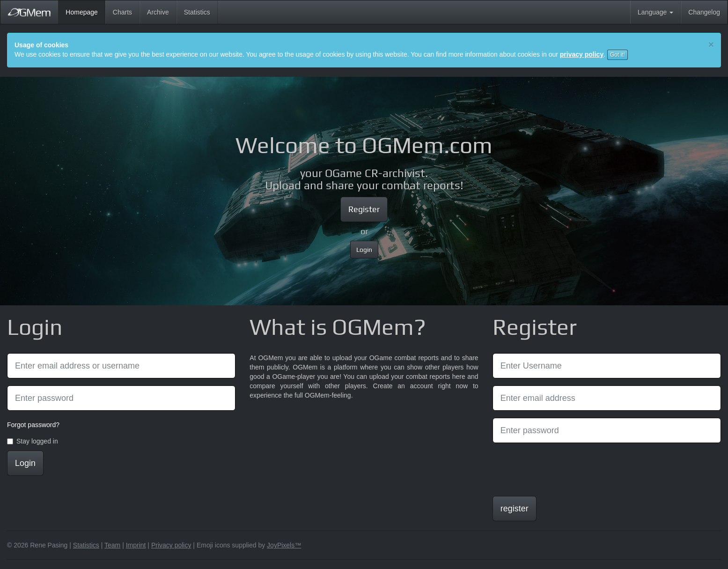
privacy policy (582, 54)
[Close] (711, 44)
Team (112, 545)
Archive (158, 12)
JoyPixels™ (284, 545)
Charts (122, 12)
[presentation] (564, 468)
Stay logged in (33, 441)
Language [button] (655, 12)
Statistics (197, 12)
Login (364, 250)
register (515, 509)
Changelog (704, 12)
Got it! (618, 55)
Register (364, 209)
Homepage (85, 11)
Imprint (136, 545)
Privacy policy (171, 545)
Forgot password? (33, 425)
